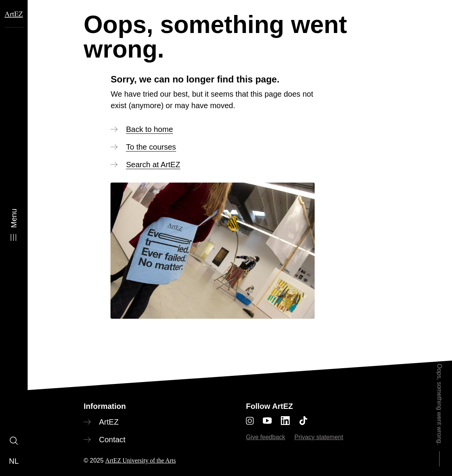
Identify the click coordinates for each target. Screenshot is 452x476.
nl (14, 461)
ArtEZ (109, 422)
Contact (112, 440)
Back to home (149, 129)
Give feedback (266, 437)
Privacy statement (319, 437)
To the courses (151, 147)
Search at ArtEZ (153, 165)
